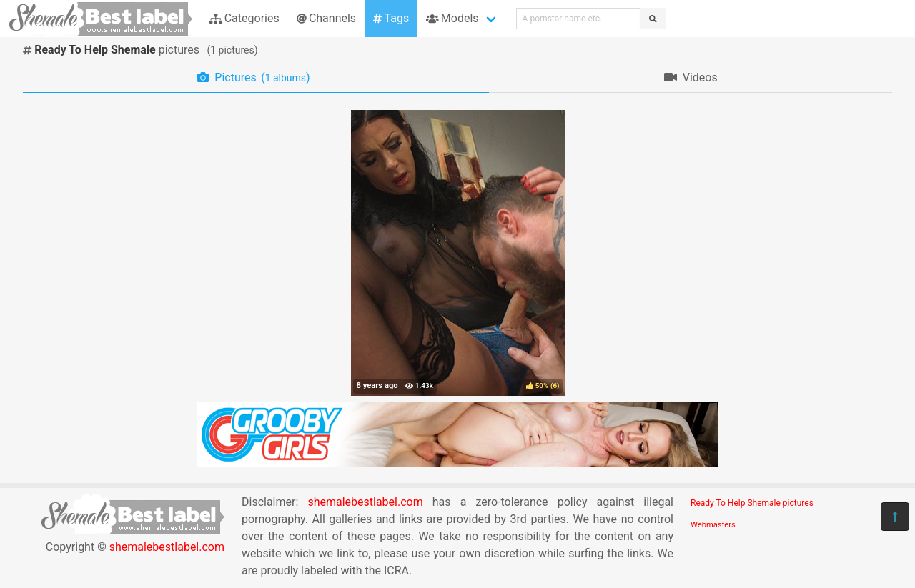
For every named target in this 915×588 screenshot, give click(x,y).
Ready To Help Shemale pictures (752, 503)
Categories (244, 18)
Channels (326, 18)
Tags (391, 18)
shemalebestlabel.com (167, 547)
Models (452, 18)
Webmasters (713, 525)
